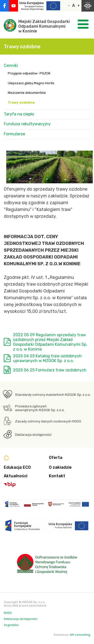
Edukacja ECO (17, 467)
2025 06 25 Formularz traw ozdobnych (50, 370)
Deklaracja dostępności (33, 435)
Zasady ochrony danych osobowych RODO (48, 421)
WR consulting (80, 635)
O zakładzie (60, 467)
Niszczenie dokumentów (27, 93)
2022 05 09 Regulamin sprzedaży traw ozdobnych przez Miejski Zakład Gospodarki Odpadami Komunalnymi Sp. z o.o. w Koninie (50, 342)
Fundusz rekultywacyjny (27, 124)
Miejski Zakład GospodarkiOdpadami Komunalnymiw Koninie (44, 26)
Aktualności (16, 476)
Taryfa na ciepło (19, 114)
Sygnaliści (11, 625)
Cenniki (11, 66)
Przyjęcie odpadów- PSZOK (29, 73)
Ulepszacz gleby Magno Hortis (31, 83)
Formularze (14, 134)
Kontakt (57, 476)
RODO (8, 613)
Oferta (56, 458)
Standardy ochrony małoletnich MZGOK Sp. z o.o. (53, 395)
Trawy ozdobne (21, 102)
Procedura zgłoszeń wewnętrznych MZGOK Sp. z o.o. (40, 408)
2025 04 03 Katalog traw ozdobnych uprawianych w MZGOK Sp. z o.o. (47, 358)
